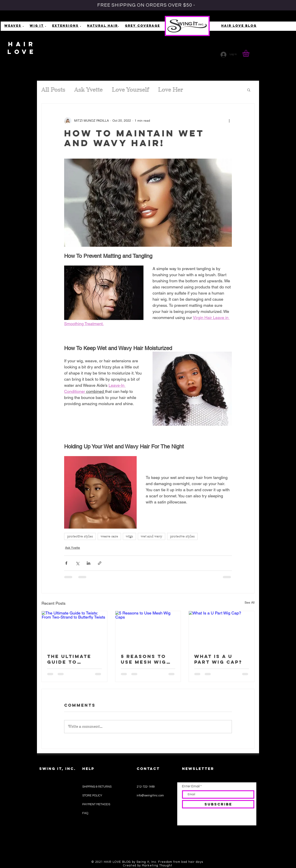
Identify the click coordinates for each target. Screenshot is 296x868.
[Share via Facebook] (66, 563)
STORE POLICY (93, 795)
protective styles (80, 536)
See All (250, 602)
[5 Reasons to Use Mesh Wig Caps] (148, 629)
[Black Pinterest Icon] (154, 843)
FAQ (85, 813)
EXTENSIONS (65, 26)
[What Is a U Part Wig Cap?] (222, 629)
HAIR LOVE (22, 48)
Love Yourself (130, 90)
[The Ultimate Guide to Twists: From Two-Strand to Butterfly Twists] (74, 629)
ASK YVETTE (47, 838)
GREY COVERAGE (142, 26)
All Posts (53, 90)
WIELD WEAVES (50, 818)
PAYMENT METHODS (96, 804)
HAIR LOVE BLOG (239, 26)
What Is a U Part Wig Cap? (218, 659)
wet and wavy (152, 536)
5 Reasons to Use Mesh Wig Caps (144, 659)
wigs (129, 536)
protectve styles (182, 536)
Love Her (170, 90)
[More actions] (229, 121)
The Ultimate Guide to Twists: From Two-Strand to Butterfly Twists (73, 659)
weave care (109, 536)
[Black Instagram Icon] (139, 843)
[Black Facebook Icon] (146, 843)
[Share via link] (100, 563)
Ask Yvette (89, 90)
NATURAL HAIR (102, 26)
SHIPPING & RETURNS (97, 787)
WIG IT (37, 26)
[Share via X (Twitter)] (77, 563)
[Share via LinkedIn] (89, 563)
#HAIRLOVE (47, 828)
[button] (250, 53)
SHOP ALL (46, 787)
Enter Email (191, 786)
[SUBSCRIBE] (218, 804)
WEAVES (13, 26)
